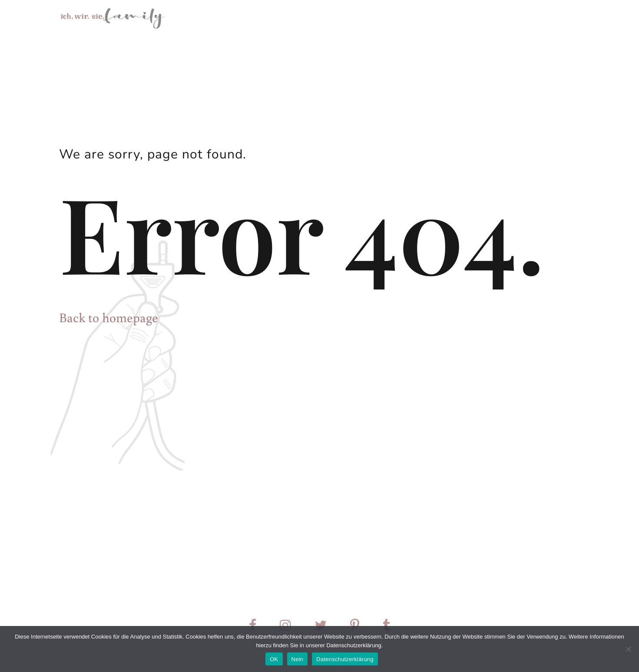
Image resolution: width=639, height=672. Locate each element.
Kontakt (492, 17)
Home (335, 17)
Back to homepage (109, 317)
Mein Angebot (386, 17)
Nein (298, 659)
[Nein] (628, 649)
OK (274, 659)
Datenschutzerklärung (345, 659)
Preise (534, 17)
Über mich (444, 17)
